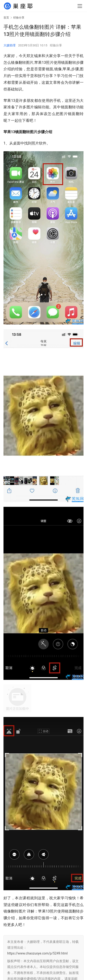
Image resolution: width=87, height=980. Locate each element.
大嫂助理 (10, 45)
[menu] (80, 6)
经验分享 (56, 45)
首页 (6, 18)
